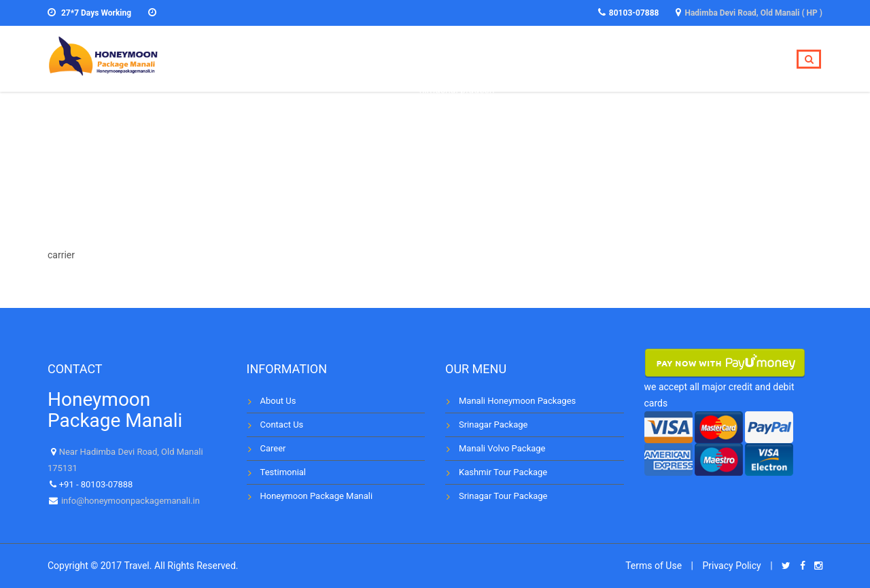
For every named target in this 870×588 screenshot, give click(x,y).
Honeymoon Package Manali (317, 496)
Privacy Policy (731, 566)
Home (448, 59)
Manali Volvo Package (502, 448)
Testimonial (668, 59)
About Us (278, 401)
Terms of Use (654, 566)
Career (273, 448)
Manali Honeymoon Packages (517, 401)
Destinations (577, 59)
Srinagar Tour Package (503, 496)
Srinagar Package (493, 425)
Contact (746, 59)
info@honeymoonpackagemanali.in (129, 501)
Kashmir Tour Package (503, 472)
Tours (503, 59)
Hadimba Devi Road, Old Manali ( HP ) (753, 13)
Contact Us (282, 425)
